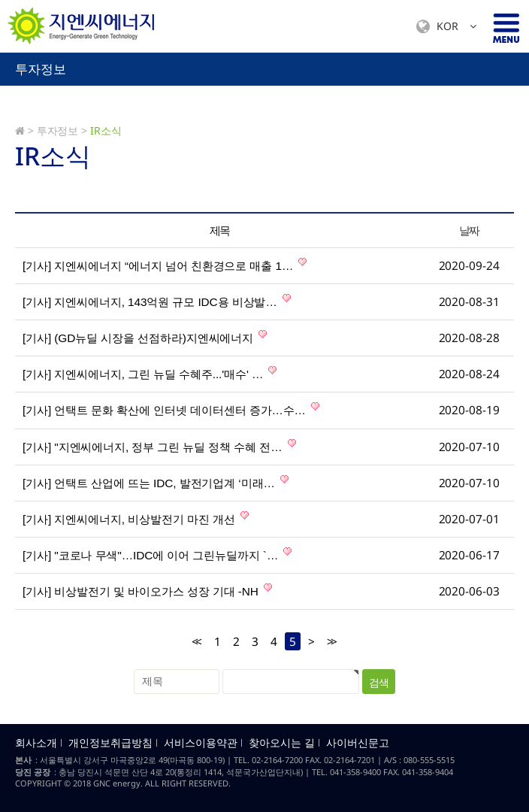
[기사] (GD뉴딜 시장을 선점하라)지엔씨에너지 (145, 337)
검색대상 (0, 53)
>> (331, 642)
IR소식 (106, 130)
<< (195, 642)
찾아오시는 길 (282, 743)
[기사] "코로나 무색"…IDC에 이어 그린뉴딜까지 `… (157, 554)
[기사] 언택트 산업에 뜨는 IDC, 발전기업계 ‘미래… (156, 482)
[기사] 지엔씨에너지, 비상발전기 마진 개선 (136, 518)
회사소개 (36, 743)
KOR (446, 27)
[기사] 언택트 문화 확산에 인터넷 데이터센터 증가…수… (171, 409)
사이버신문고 (358, 743)
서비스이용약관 (201, 743)
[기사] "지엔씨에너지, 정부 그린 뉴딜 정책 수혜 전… (159, 446)
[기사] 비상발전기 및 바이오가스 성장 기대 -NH (147, 590)
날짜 (469, 230)
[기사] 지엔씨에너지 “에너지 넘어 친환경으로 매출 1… (165, 265)
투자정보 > (62, 130)
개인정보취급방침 (110, 743)
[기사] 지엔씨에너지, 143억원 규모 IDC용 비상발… (157, 301)
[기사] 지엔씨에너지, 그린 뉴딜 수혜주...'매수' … (150, 373)
